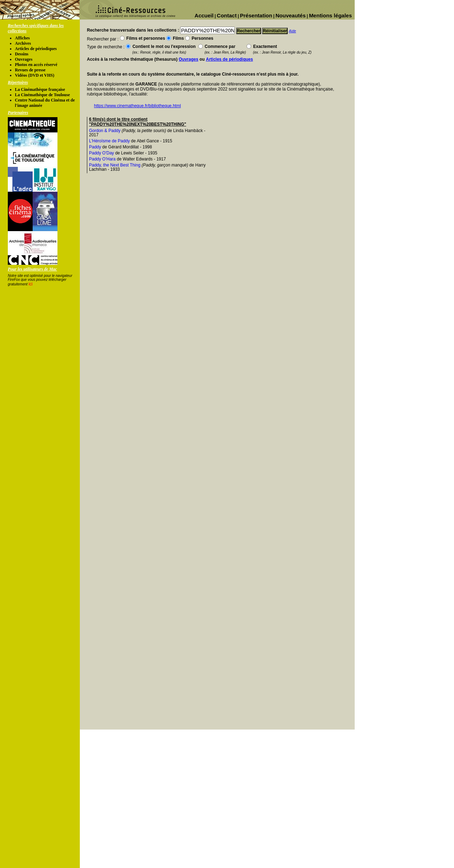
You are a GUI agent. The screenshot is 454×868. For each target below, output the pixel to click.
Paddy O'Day (101, 153)
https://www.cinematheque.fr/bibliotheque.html (137, 106)
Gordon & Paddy (105, 131)
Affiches (22, 38)
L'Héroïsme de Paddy (109, 141)
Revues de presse (30, 70)
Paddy (95, 147)
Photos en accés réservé (36, 65)
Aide (293, 31)
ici (30, 284)
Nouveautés (291, 15)
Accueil (204, 15)
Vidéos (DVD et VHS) (35, 75)
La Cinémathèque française (40, 89)
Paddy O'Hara (102, 159)
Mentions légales (330, 15)
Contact (227, 15)
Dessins (22, 54)
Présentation (256, 15)
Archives (23, 43)
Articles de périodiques (36, 49)
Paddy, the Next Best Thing (115, 165)
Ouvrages (24, 59)
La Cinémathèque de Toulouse (42, 95)
